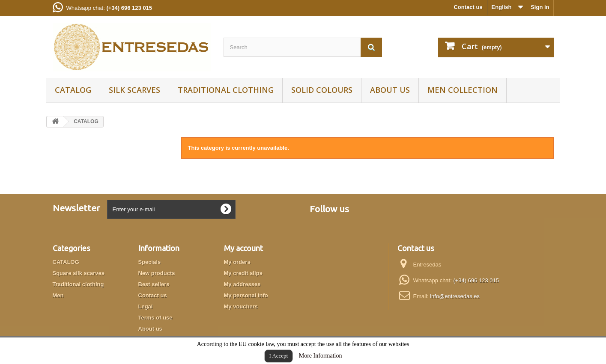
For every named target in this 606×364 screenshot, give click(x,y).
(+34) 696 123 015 (476, 280)
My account (243, 248)
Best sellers (154, 284)
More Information (321, 356)
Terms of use (155, 318)
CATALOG (73, 90)
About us (390, 90)
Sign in (540, 7)
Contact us (468, 7)
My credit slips (243, 273)
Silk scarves (134, 90)
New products (157, 273)
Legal (146, 306)
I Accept (279, 356)
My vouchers (241, 306)
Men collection (463, 90)
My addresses (242, 284)
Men (58, 295)
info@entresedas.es (455, 296)
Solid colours (322, 90)
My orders (237, 262)
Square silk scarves (79, 273)
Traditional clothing (226, 90)
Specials (150, 262)
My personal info (246, 295)
